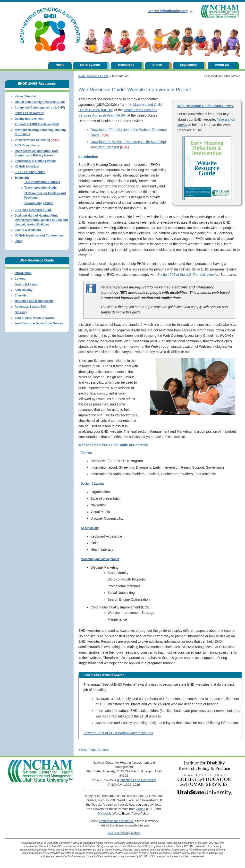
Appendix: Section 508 (30, 307)
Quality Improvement (29, 119)
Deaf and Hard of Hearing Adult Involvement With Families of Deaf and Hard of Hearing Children (41, 220)
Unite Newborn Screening (37, 140)
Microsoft (104, 813)
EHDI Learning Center (30, 172)
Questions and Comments (138, 780)
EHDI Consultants (27, 145)
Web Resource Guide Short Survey (205, 106)
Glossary (21, 312)
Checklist (21, 295)
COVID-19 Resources (29, 113)
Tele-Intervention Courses (42, 182)
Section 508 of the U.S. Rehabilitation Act (188, 275)
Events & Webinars (28, 230)
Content (86, 453)
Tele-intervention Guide (40, 188)
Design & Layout (92, 484)
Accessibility (90, 528)
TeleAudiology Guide (39, 203)
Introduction (23, 273)
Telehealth (22, 178)
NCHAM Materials (27, 167)
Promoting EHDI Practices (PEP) (37, 124)
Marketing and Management (100, 559)
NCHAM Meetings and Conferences (39, 236)
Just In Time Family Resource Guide (40, 102)
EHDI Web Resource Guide (33, 210)
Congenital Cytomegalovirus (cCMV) (40, 108)
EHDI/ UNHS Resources (37, 84)
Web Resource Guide (93, 76)
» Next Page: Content (93, 750)
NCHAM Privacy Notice (124, 833)
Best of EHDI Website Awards (35, 318)
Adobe (141, 809)
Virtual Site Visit (26, 96)
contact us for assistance (116, 821)
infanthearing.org (168, 11)
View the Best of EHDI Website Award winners (118, 733)
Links (18, 241)
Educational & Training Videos (35, 161)
